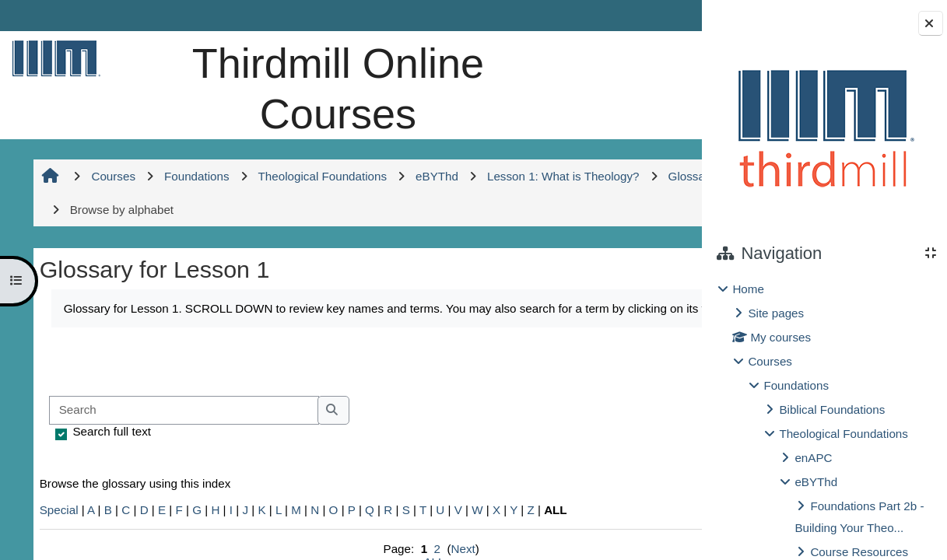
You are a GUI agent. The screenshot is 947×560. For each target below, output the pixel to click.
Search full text (110, 444)
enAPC (813, 458)
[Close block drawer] (931, 23)
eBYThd (816, 482)
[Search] (182, 423)
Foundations (796, 385)
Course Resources (859, 552)
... (651, 373)
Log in (657, 15)
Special (58, 523)
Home (748, 289)
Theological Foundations (843, 434)
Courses (770, 361)
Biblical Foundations (832, 409)
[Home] (54, 58)
